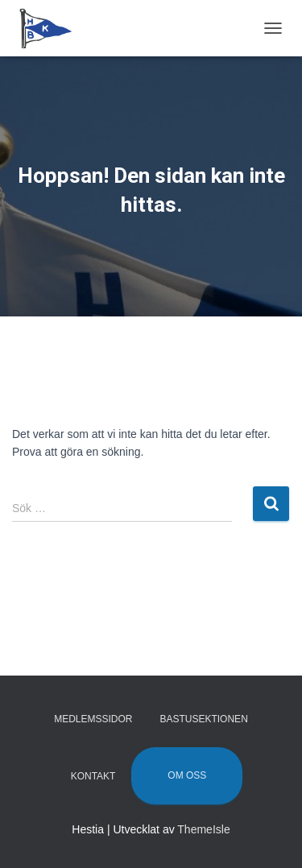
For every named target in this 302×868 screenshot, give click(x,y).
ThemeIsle (203, 829)
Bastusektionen (203, 719)
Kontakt (93, 776)
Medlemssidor (93, 719)
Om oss (187, 775)
